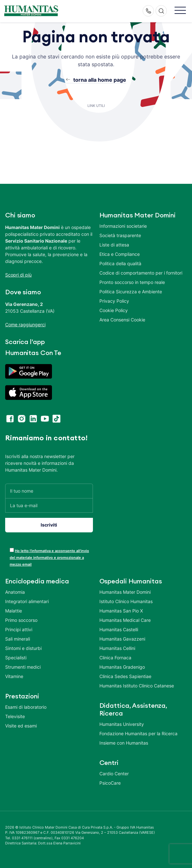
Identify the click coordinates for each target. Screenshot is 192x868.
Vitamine (14, 676)
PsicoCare (110, 783)
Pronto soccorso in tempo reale (132, 282)
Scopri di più (18, 275)
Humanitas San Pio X (121, 611)
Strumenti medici (23, 667)
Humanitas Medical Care (125, 620)
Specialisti (16, 658)
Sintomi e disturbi (23, 648)
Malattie (14, 611)
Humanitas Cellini (117, 648)
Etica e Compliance (120, 254)
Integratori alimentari (27, 601)
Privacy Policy (114, 301)
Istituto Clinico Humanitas (126, 601)
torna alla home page (100, 80)
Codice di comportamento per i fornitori (141, 273)
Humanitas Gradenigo (122, 667)
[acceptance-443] (12, 550)
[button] (180, 11)
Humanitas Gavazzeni (122, 639)
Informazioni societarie (123, 226)
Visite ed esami (21, 726)
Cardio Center (114, 774)
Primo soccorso (21, 620)
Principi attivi (19, 629)
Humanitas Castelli (119, 629)
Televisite (15, 716)
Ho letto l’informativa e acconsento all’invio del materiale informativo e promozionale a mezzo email (49, 558)
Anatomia (15, 592)
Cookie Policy (114, 310)
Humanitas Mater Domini (125, 592)
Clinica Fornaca (115, 658)
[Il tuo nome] (49, 491)
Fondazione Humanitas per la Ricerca (138, 733)
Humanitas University (122, 724)
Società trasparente (120, 235)
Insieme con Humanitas (124, 743)
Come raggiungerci (25, 324)
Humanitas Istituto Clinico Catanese (137, 686)
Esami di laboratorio (26, 707)
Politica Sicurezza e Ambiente (131, 292)
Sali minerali (18, 639)
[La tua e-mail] (49, 505)
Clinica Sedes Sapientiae (125, 676)
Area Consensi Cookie (122, 320)
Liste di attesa (114, 245)
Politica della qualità (120, 263)
